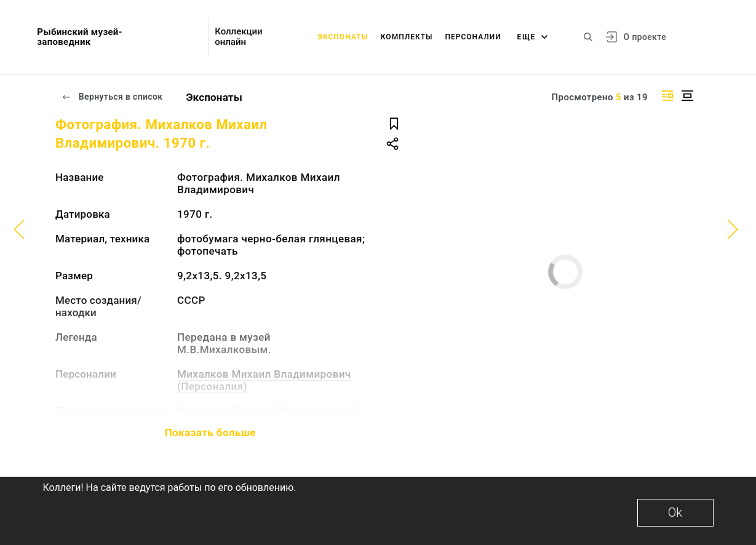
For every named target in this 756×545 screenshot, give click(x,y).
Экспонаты (343, 37)
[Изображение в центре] (687, 96)
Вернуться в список (112, 97)
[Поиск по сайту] (588, 37)
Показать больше (210, 432)
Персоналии (473, 37)
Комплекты (407, 37)
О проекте (645, 37)
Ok (675, 512)
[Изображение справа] (667, 96)
